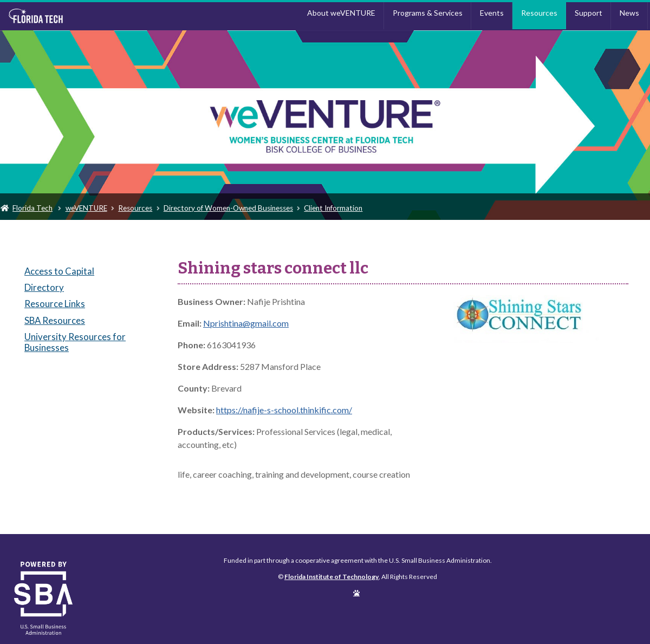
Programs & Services (428, 13)
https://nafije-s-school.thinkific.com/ (284, 410)
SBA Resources (55, 320)
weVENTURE (86, 208)
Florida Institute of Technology (83, 16)
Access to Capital (59, 271)
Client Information (333, 208)
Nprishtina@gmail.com (246, 323)
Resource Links (55, 304)
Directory (44, 287)
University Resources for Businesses (75, 342)
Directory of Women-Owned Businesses (228, 208)
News (629, 13)
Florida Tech (32, 208)
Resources (539, 13)
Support (589, 13)
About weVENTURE (341, 13)
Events (492, 13)
